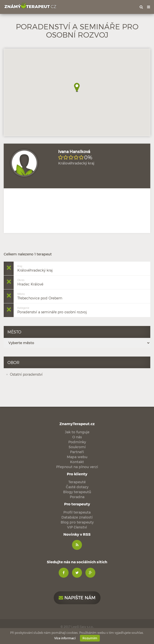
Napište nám (77, 597)
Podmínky (77, 442)
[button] (77, 88)
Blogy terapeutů (77, 492)
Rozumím (90, 638)
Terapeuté (77, 482)
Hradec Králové (30, 282)
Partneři (77, 452)
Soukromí (77, 447)
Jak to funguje (77, 432)
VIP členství (77, 527)
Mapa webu (77, 457)
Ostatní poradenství (26, 374)
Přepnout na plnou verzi (77, 467)
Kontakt (77, 462)
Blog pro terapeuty (77, 522)
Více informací (65, 638)
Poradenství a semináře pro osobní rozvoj (52, 310)
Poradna (77, 497)
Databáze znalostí (77, 517)
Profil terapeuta (77, 512)
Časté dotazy (77, 487)
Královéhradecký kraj (35, 268)
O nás (77, 437)
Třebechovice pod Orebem (40, 296)
